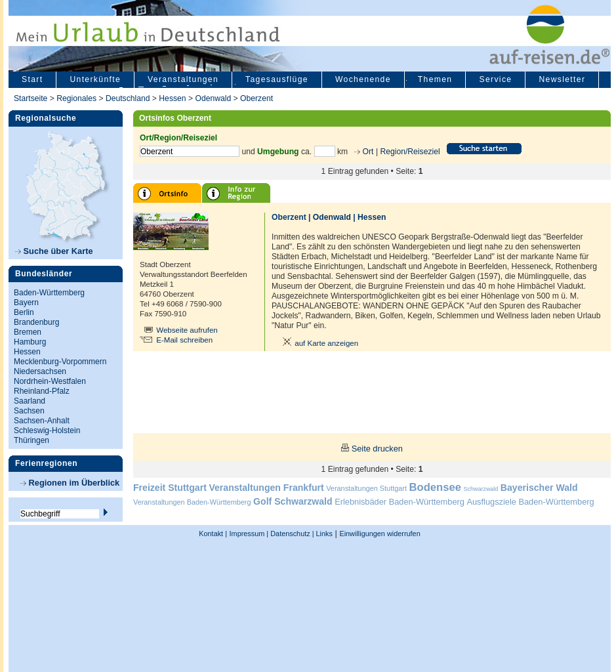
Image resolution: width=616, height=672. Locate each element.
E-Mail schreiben (184, 340)
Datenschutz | (291, 534)
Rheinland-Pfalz (42, 391)
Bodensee (435, 487)
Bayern (26, 303)
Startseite (31, 98)
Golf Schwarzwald (293, 501)
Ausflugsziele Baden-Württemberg (530, 502)
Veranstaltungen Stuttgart (366, 488)
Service (495, 79)
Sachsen (29, 411)
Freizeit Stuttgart (170, 488)
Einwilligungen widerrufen (380, 534)
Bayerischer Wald (539, 488)
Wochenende (363, 79)
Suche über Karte (54, 251)
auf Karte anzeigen (318, 343)
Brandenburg (36, 322)
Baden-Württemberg (49, 293)
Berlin (24, 312)
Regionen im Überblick (70, 483)
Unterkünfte (95, 79)
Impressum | (249, 534)
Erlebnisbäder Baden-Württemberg (400, 502)
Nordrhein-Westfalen (50, 381)
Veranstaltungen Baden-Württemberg (192, 502)
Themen (435, 79)
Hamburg (30, 342)
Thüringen (31, 440)
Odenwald (213, 98)
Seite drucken (377, 449)
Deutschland (128, 98)
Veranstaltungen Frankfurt (266, 488)
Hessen (172, 98)
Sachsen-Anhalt (42, 421)
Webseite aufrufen (187, 330)
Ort (367, 152)
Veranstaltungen (183, 79)
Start (32, 79)
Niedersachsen (40, 371)
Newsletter (562, 79)
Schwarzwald (481, 489)
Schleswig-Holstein (47, 430)
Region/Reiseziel (410, 152)
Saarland (30, 401)
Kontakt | (213, 534)
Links (323, 534)
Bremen (28, 332)
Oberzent (257, 98)
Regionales (76, 98)
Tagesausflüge (277, 79)
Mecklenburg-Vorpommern (60, 362)
